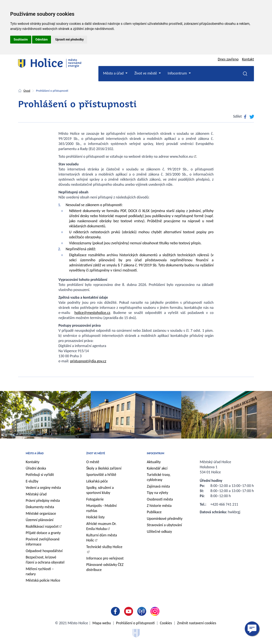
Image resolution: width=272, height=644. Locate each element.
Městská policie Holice (43, 580)
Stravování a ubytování (164, 525)
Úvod (27, 91)
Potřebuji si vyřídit (40, 475)
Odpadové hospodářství (44, 551)
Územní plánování (40, 520)
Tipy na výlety (157, 493)
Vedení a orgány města (43, 488)
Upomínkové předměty (165, 519)
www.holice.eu (181, 156)
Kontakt (248, 59)
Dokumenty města (40, 507)
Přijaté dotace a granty (43, 533)
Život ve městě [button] (146, 73)
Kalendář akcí (157, 468)
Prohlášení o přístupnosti (135, 623)
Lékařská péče (97, 481)
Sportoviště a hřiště (101, 475)
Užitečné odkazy (159, 532)
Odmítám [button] (42, 39)
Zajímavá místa (158, 486)
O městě (93, 462)
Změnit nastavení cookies (197, 623)
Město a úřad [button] (114, 73)
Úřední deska (36, 468)
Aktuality (154, 462)
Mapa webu (102, 623)
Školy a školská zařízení (104, 468)
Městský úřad (36, 494)
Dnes (228, 59)
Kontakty (33, 462)
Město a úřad (35, 453)
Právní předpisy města (43, 501)
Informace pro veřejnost (105, 558)
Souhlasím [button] (21, 39)
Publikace (154, 512)
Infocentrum (156, 453)
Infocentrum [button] (178, 73)
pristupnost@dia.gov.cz (88, 361)
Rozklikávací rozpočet (42, 526)
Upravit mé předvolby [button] (69, 39)
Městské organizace (41, 513)
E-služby (32, 481)
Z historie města (159, 506)
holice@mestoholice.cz (92, 313)
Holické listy (95, 517)
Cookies (166, 623)
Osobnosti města (160, 499)
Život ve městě (96, 453)
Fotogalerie (95, 499)
